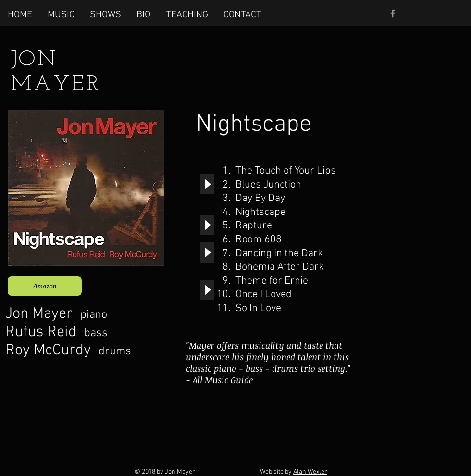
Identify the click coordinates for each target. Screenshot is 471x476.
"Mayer (200, 345)
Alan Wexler (310, 472)
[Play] (207, 184)
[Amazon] (45, 286)
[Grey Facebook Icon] (393, 13)
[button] (61, 14)
